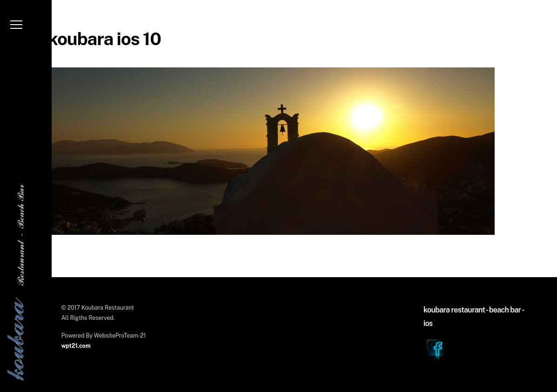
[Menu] (16, 27)
